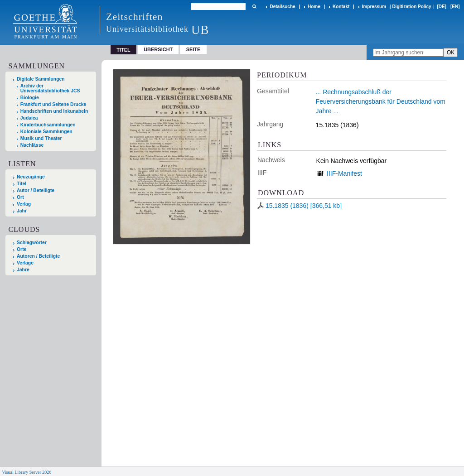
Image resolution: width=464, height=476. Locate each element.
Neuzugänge (31, 177)
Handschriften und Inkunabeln (54, 111)
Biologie (30, 98)
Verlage (25, 263)
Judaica (29, 118)
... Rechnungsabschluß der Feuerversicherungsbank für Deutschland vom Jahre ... (381, 101)
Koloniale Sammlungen (46, 132)
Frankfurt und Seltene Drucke (53, 104)
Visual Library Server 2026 (27, 472)
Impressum (374, 7)
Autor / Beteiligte (36, 190)
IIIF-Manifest (344, 173)
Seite (193, 49)
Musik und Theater (41, 138)
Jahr (22, 211)
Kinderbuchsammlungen (48, 125)
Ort (20, 197)
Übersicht (158, 49)
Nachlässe (32, 145)
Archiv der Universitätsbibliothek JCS (50, 88)
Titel (22, 184)
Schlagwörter (32, 243)
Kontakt (341, 7)
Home (314, 7)
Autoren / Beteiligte (38, 256)
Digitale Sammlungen (41, 79)
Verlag (24, 204)
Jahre (23, 270)
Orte (22, 249)
